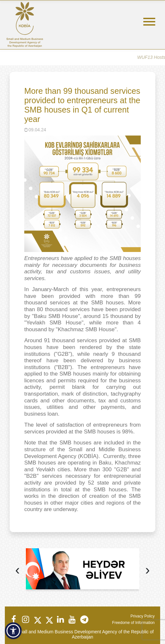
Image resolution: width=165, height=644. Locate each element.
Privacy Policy (143, 616)
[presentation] (17, 571)
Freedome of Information (133, 623)
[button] (13, 631)
